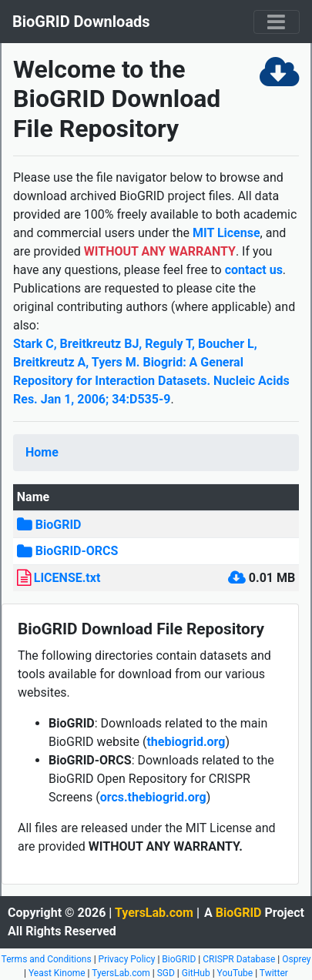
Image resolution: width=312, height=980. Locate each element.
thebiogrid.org (186, 742)
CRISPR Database (239, 959)
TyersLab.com (154, 913)
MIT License (226, 233)
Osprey (296, 959)
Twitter (274, 973)
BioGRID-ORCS (77, 551)
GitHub (196, 973)
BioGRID (59, 525)
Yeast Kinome (57, 973)
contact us (254, 270)
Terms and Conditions (47, 959)
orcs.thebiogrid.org (153, 797)
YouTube (235, 973)
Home (42, 452)
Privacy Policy (127, 959)
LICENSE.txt (67, 578)
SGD (166, 973)
